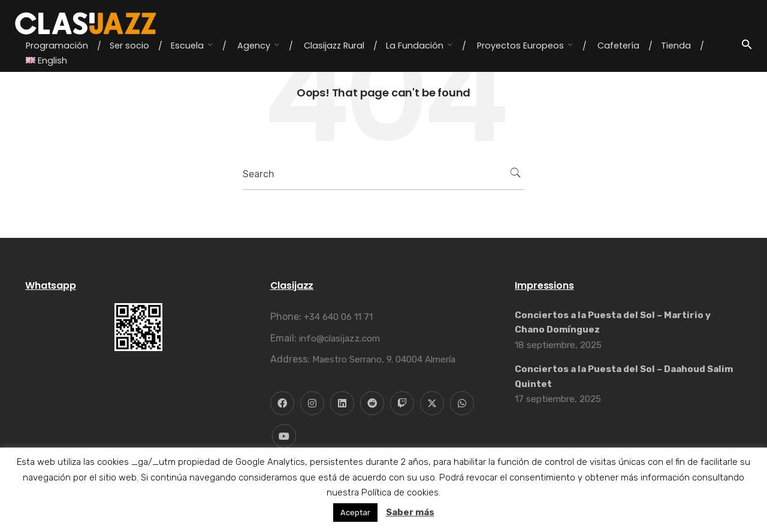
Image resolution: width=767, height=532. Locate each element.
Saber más (410, 512)
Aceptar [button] (355, 513)
